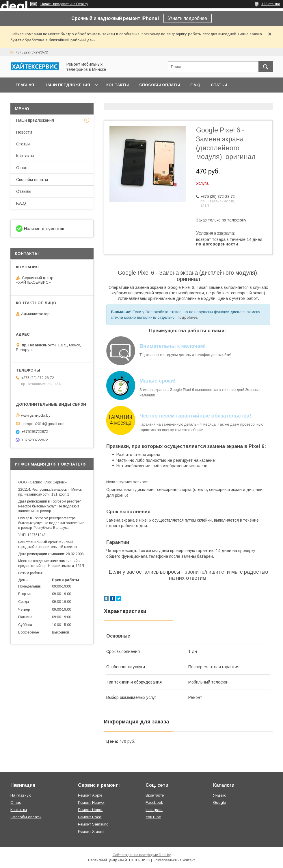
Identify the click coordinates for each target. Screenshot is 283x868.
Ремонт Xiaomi (91, 831)
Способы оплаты (160, 85)
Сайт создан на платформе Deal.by (142, 855)
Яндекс (220, 795)
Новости (24, 132)
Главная (25, 85)
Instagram (154, 810)
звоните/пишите (204, 572)
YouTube (153, 817)
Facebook (154, 803)
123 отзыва (271, 4)
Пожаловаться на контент (174, 860)
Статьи (219, 85)
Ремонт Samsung (93, 824)
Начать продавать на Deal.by (64, 4)
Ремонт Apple (90, 795)
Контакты (118, 85)
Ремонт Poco (90, 817)
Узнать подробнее (188, 18)
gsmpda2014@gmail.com (43, 423)
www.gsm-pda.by (36, 415)
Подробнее (187, 317)
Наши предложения (67, 85)
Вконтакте (155, 795)
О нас (22, 168)
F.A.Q (195, 85)
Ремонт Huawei (91, 803)
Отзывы (24, 191)
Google (219, 803)
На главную (21, 795)
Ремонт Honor (90, 810)
